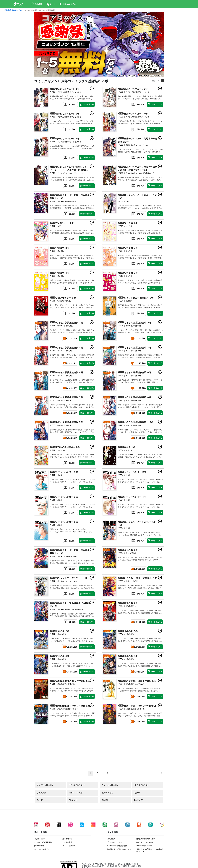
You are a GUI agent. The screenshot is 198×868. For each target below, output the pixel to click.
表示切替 (156, 81)
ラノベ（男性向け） (143, 785)
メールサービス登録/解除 (43, 842)
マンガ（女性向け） (45, 785)
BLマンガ (138, 800)
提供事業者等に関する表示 (145, 839)
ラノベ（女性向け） (110, 785)
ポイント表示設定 (69, 846)
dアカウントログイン (42, 849)
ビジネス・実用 (76, 793)
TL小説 (40, 800)
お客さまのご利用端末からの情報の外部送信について (149, 850)
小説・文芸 (41, 793)
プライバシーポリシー (115, 842)
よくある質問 (67, 842)
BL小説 (105, 800)
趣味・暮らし (107, 793)
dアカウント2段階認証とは (117, 846)
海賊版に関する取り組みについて (119, 849)
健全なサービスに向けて (145, 842)
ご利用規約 (111, 839)
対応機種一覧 (67, 839)
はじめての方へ (40, 839)
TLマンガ (73, 800)
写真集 (137, 793)
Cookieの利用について (144, 846)
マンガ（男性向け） (78, 785)
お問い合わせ (39, 846)
